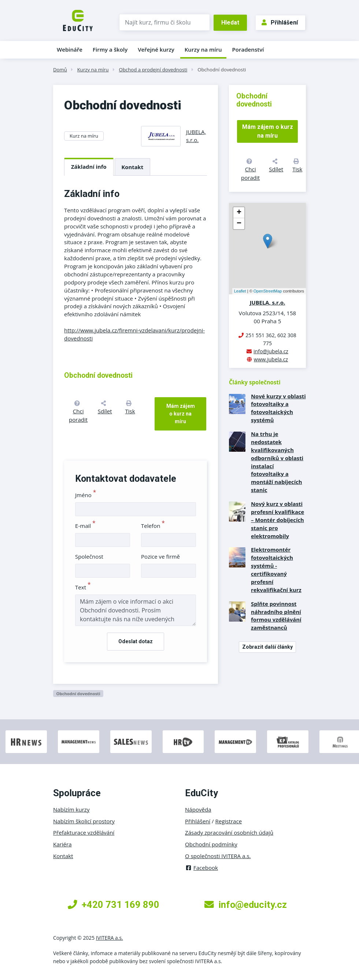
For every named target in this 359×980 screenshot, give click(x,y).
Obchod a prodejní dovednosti (153, 70)
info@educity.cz (246, 905)
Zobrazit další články (267, 647)
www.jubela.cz (271, 359)
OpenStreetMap (268, 291)
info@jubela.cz (271, 351)
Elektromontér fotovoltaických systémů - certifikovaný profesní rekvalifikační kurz (276, 569)
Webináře (70, 49)
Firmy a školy (110, 49)
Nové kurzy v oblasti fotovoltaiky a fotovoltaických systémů (278, 408)
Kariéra (62, 844)
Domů (60, 70)
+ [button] (239, 213)
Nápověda (198, 809)
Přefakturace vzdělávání (84, 832)
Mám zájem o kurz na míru (181, 414)
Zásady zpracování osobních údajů (229, 832)
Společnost (89, 556)
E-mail (85, 526)
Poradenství (248, 49)
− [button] (239, 224)
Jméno (86, 495)
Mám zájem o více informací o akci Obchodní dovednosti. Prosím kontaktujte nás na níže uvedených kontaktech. (136, 610)
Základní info (89, 167)
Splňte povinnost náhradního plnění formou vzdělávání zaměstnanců (276, 616)
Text (83, 587)
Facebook (201, 868)
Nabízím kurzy (71, 809)
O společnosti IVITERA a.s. (218, 856)
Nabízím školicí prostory (84, 821)
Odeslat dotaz (136, 641)
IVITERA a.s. (110, 938)
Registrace (229, 821)
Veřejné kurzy (156, 49)
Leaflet (240, 291)
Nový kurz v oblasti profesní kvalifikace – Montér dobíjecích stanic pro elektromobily (277, 520)
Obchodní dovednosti (222, 70)
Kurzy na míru (203, 49)
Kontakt (133, 167)
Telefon (153, 526)
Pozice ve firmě (160, 556)
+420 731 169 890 (114, 905)
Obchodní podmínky (211, 844)
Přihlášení (280, 23)
